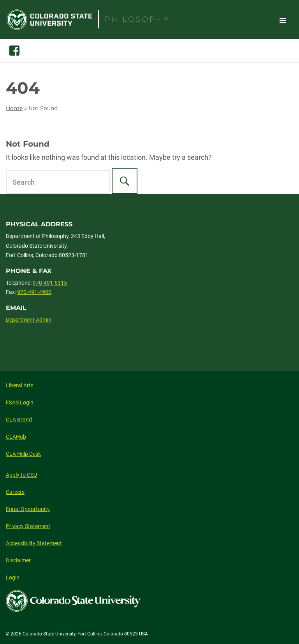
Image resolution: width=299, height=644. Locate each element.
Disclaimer (18, 560)
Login (13, 577)
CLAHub (16, 437)
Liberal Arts (20, 385)
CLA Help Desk (23, 454)
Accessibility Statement (34, 543)
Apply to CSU (21, 475)
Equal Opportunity (28, 509)
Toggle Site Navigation (283, 20)
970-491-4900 (34, 292)
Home (14, 108)
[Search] (125, 181)
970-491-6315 (50, 283)
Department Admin (29, 320)
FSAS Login (20, 402)
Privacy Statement (28, 526)
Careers (15, 492)
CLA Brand (19, 420)
